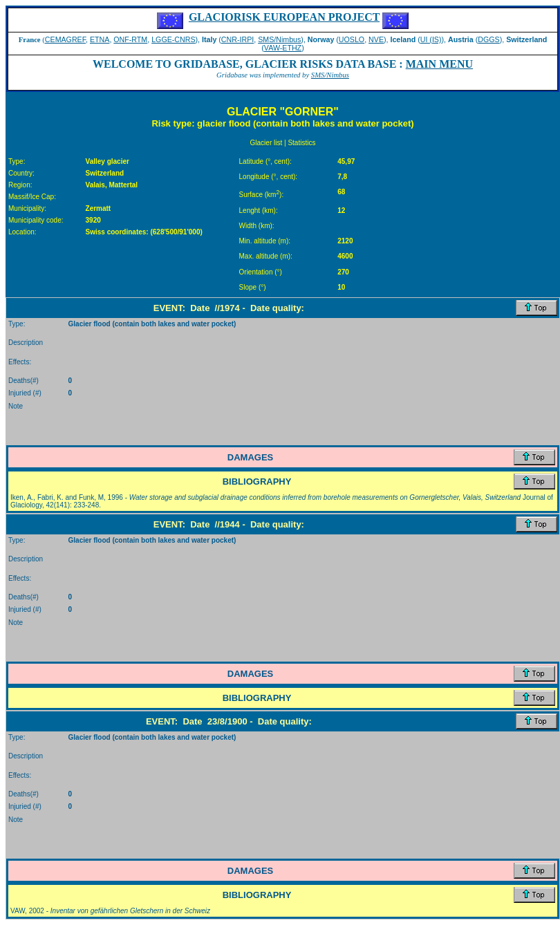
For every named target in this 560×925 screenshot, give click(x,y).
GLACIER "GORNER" (283, 112)
